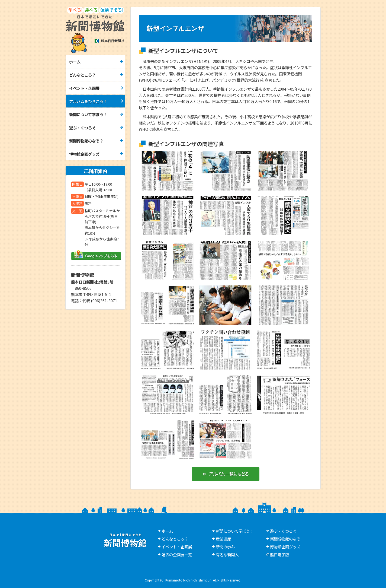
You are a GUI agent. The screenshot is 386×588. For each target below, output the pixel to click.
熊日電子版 (279, 554)
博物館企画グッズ (84, 154)
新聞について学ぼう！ (88, 114)
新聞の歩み (225, 547)
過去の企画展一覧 (177, 554)
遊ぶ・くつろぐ (82, 128)
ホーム (75, 62)
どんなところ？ (82, 75)
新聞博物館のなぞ (285, 539)
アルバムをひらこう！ (88, 101)
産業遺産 (223, 539)
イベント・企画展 (84, 88)
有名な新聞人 (227, 554)
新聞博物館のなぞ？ (86, 141)
